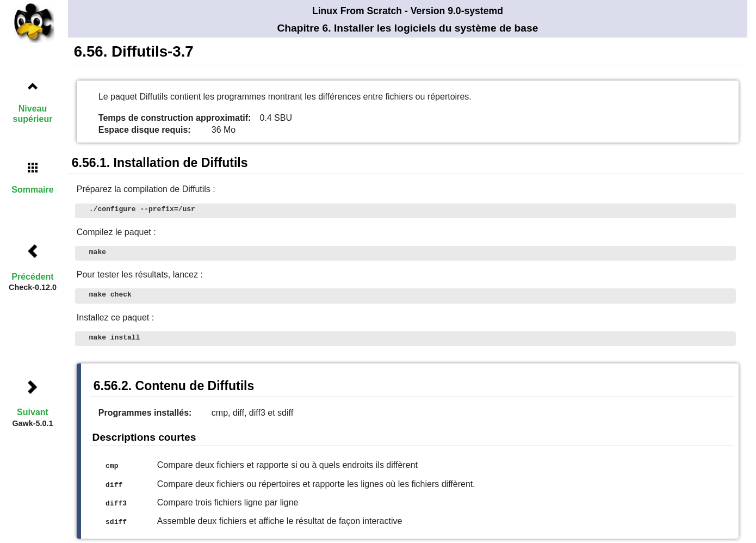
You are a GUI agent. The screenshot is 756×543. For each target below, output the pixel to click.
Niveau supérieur (33, 114)
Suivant (33, 412)
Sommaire (32, 190)
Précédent (32, 277)
